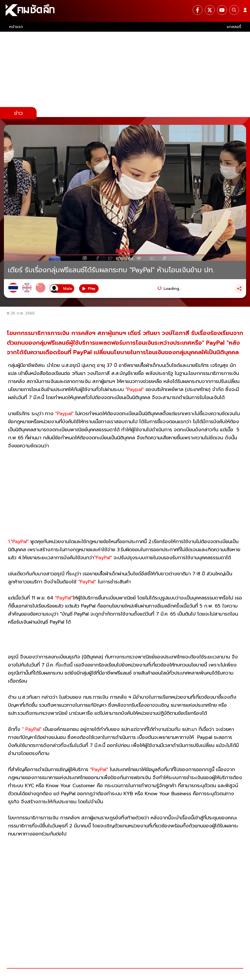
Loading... (172, 289)
